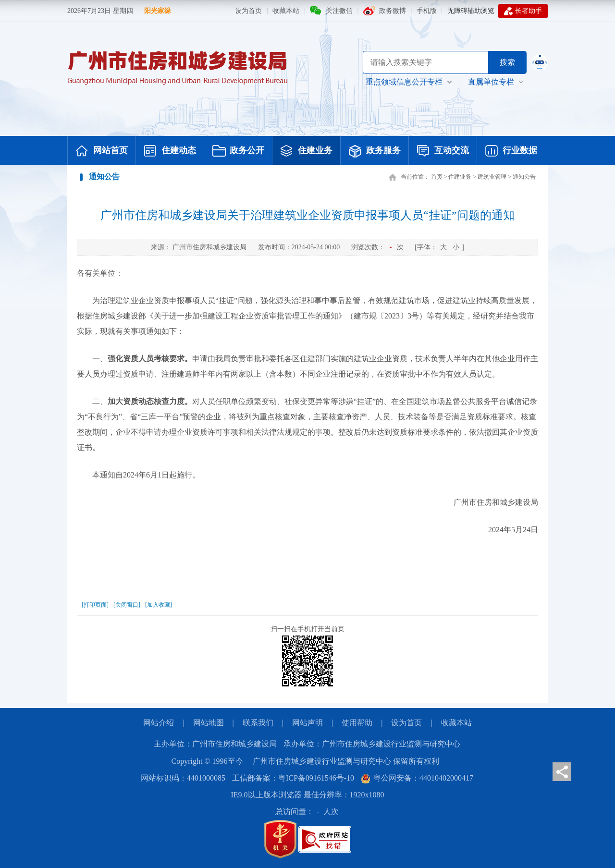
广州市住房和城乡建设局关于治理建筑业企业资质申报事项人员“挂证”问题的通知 (307, 215)
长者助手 (523, 11)
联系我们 (258, 723)
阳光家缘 (158, 11)
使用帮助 (357, 723)
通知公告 (524, 177)
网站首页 (102, 151)
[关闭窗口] (127, 605)
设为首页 (248, 11)
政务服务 (375, 151)
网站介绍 (159, 723)
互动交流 (443, 151)
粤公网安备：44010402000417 (417, 778)
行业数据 (511, 151)
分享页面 (562, 772)
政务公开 (238, 151)
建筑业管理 (492, 177)
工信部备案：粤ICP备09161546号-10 (293, 778)
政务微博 (393, 11)
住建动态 (170, 151)
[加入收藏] (159, 605)
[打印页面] (95, 605)
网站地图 (209, 723)
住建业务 (307, 151)
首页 (437, 177)
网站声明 (307, 723)
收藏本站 (286, 11)
